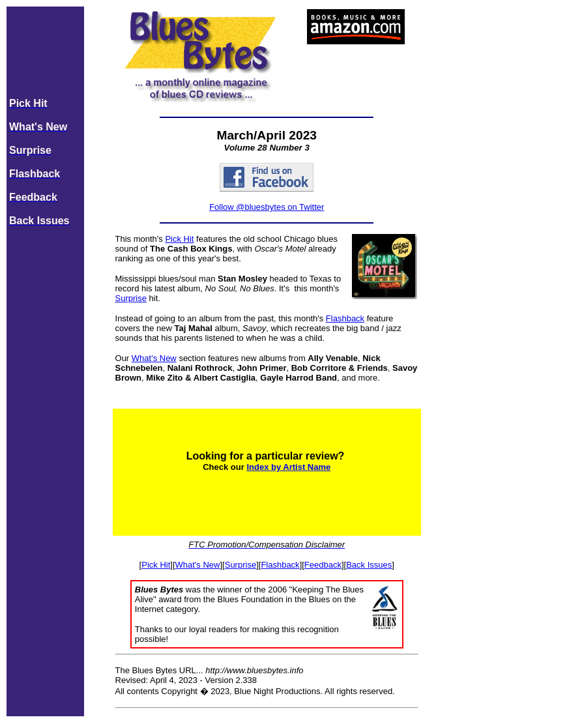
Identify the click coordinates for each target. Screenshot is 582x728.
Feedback (323, 565)
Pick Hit (179, 239)
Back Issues (369, 565)
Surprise (131, 298)
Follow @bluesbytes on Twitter (267, 207)
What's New (154, 358)
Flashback (345, 318)
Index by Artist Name (288, 467)
